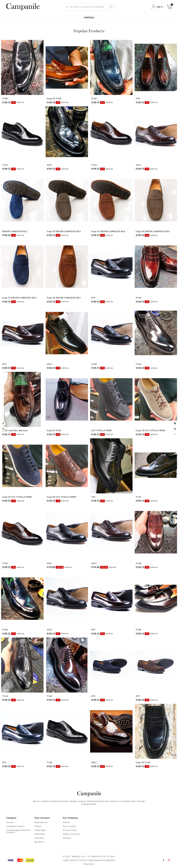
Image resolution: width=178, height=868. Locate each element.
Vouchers (39, 838)
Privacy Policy (70, 830)
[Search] (86, 7)
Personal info (41, 822)
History (66, 822)
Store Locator (70, 826)
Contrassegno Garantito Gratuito (18, 831)
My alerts (39, 842)
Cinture (10, 822)
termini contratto (71, 834)
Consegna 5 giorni (15, 826)
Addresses (40, 834)
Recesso (67, 838)
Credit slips (40, 830)
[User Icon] (157, 7)
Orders (38, 826)
